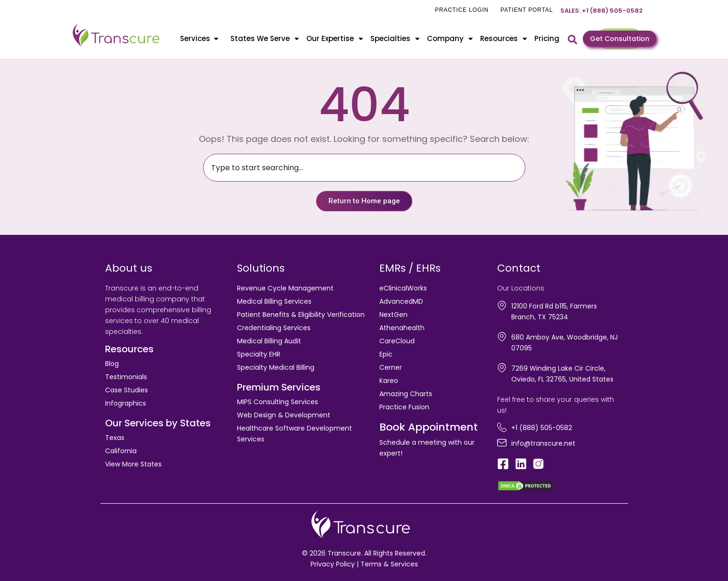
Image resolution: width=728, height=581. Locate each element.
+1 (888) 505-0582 (542, 428)
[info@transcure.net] (502, 443)
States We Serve (265, 39)
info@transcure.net (543, 443)
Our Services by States (158, 423)
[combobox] (364, 168)
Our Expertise (335, 39)
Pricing (547, 38)
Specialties (395, 39)
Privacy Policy (333, 564)
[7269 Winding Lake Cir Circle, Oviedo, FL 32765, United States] (502, 368)
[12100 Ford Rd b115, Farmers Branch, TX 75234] (502, 306)
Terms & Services (389, 564)
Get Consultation (620, 39)
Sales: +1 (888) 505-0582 (601, 11)
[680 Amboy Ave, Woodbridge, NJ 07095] (502, 337)
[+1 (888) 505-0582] (502, 427)
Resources (503, 39)
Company (450, 39)
